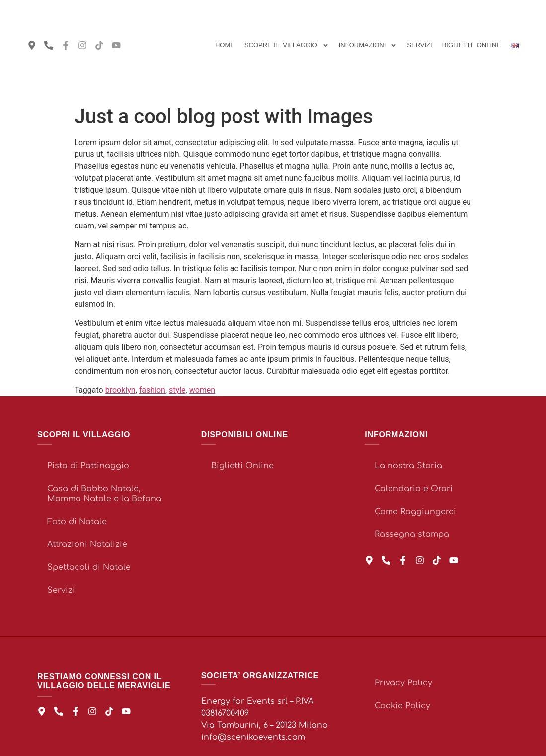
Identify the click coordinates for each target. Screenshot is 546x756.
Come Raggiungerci (415, 512)
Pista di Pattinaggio (88, 466)
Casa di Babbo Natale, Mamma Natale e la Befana (104, 494)
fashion (152, 390)
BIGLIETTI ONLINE (471, 45)
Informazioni (368, 45)
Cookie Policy (402, 706)
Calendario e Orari (414, 489)
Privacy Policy (403, 683)
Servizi (419, 45)
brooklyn (120, 390)
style (177, 390)
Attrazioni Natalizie (87, 544)
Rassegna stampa (412, 534)
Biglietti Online (242, 466)
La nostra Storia (408, 466)
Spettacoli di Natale (89, 567)
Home (225, 45)
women (202, 390)
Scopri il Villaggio (287, 45)
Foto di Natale (77, 522)
